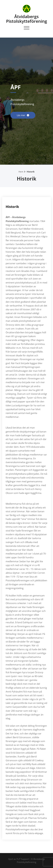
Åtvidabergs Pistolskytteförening (27, 19)
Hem (21, 172)
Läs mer (21, 115)
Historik (31, 172)
